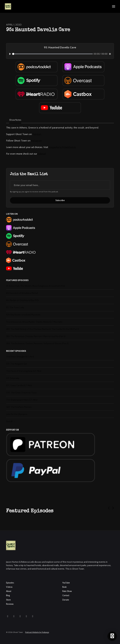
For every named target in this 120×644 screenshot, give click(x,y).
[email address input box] (60, 185)
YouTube (66, 583)
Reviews (10, 604)
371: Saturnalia (13, 378)
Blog (8, 595)
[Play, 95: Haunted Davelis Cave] (10, 54)
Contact (66, 595)
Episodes (10, 583)
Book (64, 587)
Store (8, 600)
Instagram (36, 141)
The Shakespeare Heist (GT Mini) (22, 400)
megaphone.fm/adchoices (62, 147)
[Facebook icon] (14, 616)
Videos (9, 587)
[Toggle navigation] (114, 6)
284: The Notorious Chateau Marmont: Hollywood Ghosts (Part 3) (37, 343)
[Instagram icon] (8, 616)
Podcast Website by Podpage (37, 632)
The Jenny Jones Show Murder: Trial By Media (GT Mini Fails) (34, 322)
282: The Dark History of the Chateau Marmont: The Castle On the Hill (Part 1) (43, 329)
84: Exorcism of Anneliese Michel (22, 293)
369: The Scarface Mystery (19, 407)
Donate (66, 600)
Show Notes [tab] (15, 120)
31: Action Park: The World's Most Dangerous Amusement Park (36, 286)
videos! (42, 154)
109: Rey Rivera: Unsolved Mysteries (23, 315)
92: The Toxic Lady (15, 307)
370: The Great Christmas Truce (21, 393)
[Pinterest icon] (33, 616)
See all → (11, 421)
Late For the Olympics (17, 414)
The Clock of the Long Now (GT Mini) (24, 371)
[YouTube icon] (20, 616)
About (9, 591)
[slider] (52, 54)
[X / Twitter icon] (26, 616)
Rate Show (67, 591)
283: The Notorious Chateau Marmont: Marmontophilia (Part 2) (36, 336)
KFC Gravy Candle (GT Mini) (19, 385)
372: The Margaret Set (16, 364)
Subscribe (60, 200)
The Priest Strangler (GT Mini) (20, 357)
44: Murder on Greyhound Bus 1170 (22, 300)
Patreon (37, 134)
